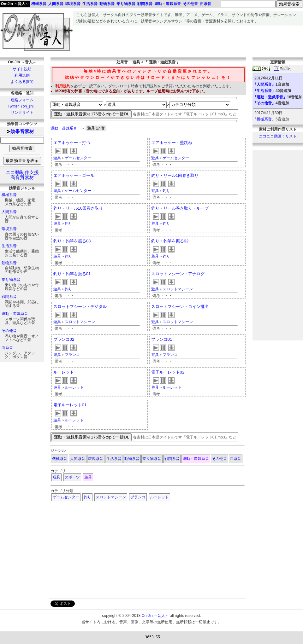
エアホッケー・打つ (72, 143)
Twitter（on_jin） (22, 106)
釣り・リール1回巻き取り (175, 175)
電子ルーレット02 (168, 372)
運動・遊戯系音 (15, 314)
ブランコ (72, 355)
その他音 (9, 331)
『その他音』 (264, 103)
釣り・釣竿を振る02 (170, 241)
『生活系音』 (264, 91)
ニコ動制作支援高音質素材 (22, 175)
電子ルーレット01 (70, 405)
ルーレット (64, 372)
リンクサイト (22, 113)
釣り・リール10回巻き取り (78, 208)
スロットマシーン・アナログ (178, 274)
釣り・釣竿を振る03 (72, 241)
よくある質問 (22, 82)
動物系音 (9, 263)
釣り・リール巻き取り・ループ (180, 208)
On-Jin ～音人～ (15, 4)
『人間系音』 (264, 84)
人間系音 (9, 212)
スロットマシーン (178, 289)
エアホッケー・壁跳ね (172, 143)
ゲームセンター (78, 158)
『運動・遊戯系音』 (270, 97)
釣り (166, 191)
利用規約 (22, 75)
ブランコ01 (162, 339)
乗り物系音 (11, 280)
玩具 (56, 477)
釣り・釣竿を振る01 (72, 274)
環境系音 (9, 229)
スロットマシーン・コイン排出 (180, 307)
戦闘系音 (9, 297)
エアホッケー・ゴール (74, 175)
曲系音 (7, 348)
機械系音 (9, 195)
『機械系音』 (264, 119)
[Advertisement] (188, 40)
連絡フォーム (22, 100)
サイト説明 (22, 69)
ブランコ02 (64, 339)
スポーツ (72, 477)
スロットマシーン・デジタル (80, 307)
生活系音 (9, 246)
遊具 (57, 158)
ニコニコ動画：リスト (278, 136)
